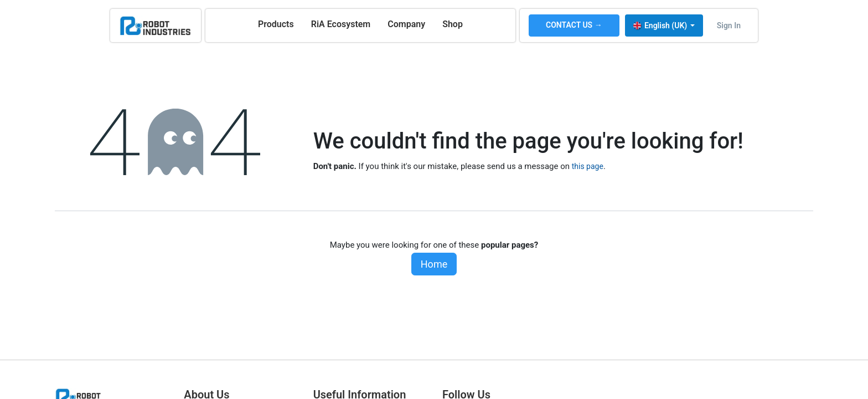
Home (434, 264)
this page (588, 166)
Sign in (729, 25)
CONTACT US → (574, 25)
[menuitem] (276, 24)
